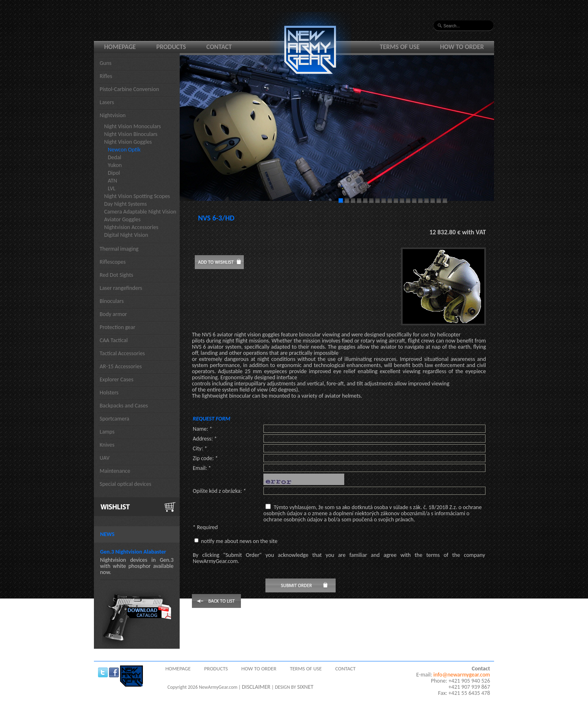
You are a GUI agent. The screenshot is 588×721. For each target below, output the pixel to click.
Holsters (109, 393)
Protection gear (117, 327)
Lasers (107, 102)
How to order (462, 47)
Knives (107, 445)
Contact (219, 47)
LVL (112, 188)
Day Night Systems (125, 204)
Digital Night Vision (126, 235)
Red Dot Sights (116, 275)
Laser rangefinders (121, 288)
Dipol (114, 173)
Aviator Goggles (122, 219)
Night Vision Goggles (128, 142)
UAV (105, 458)
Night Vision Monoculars (133, 126)
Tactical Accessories (122, 353)
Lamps (107, 432)
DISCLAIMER (256, 687)
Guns (106, 63)
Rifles (106, 76)
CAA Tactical (114, 340)
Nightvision (113, 115)
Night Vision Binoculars (131, 134)
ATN (112, 181)
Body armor (113, 314)
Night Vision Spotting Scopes (137, 196)
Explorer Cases (117, 379)
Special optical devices (126, 484)
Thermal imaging (119, 249)
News (107, 534)
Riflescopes (113, 262)
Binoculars (112, 301)
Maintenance (115, 471)
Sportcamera (115, 419)
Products (171, 47)
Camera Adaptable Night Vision (140, 212)
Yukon (115, 165)
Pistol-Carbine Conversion (129, 89)
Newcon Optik (124, 150)
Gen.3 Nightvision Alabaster (133, 552)
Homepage (120, 47)
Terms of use (400, 47)
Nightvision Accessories (131, 227)
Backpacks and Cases (124, 406)
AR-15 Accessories (121, 366)
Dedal (115, 157)
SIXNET (305, 687)
